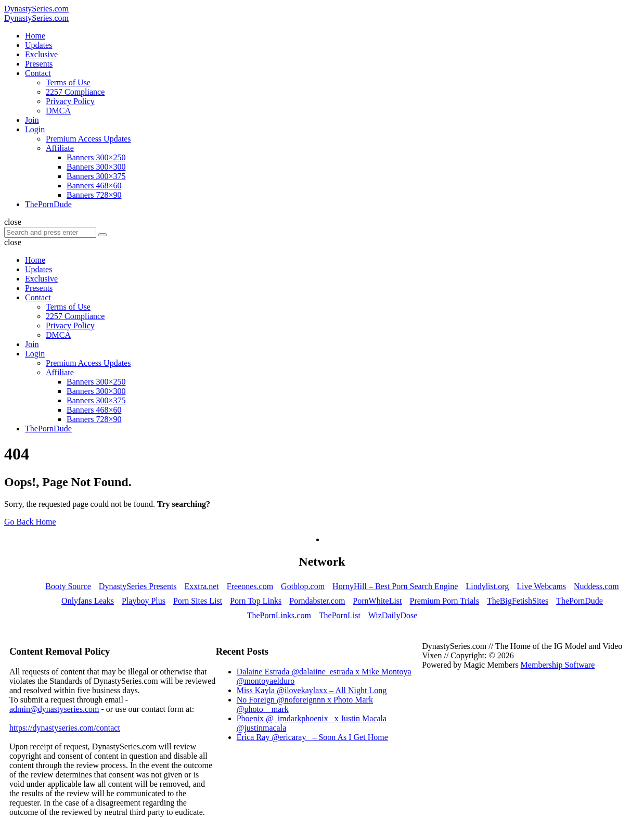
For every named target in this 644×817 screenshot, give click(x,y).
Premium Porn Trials (445, 601)
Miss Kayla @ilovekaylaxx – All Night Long (312, 690)
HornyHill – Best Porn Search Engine (395, 586)
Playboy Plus (144, 601)
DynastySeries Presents (138, 586)
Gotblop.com (303, 586)
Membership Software (558, 665)
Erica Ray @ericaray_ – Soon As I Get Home (312, 737)
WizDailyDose (393, 615)
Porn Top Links (256, 601)
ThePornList (340, 615)
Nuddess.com (596, 586)
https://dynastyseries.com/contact (65, 728)
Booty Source (68, 586)
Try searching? (184, 504)
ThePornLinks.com (279, 615)
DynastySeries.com (36, 9)
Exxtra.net (202, 586)
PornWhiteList (377, 601)
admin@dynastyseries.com (54, 709)
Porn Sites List (198, 601)
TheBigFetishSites (518, 601)
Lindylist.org (487, 586)
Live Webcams (541, 586)
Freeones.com (250, 586)
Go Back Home (30, 522)
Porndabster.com (317, 601)
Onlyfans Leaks (88, 601)
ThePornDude (579, 601)
